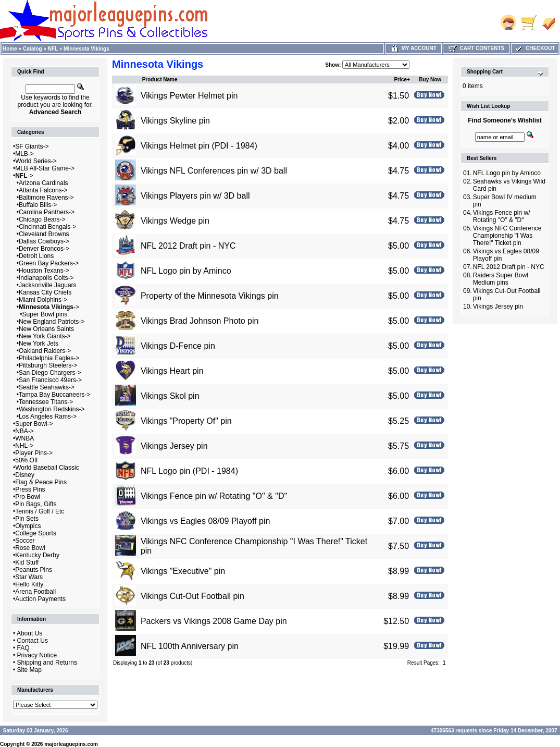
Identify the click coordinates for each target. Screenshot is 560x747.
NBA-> (24, 431)
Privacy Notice (37, 655)
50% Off (26, 460)
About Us (29, 633)
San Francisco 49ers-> (50, 380)
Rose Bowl (30, 548)
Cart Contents (476, 48)
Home (10, 49)
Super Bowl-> (34, 424)
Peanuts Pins (34, 570)
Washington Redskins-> (52, 409)
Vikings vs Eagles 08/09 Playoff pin (205, 521)
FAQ (23, 648)
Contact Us (33, 641)
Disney (25, 475)
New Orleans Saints (46, 329)
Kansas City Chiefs (45, 292)
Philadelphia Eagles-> (49, 358)
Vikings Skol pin (170, 396)
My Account (413, 48)
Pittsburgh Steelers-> (48, 365)
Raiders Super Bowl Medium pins (501, 279)
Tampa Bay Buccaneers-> (55, 395)
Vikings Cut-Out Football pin (192, 596)
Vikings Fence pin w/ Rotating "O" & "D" (214, 496)
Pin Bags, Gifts (36, 504)
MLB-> (24, 154)
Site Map (29, 670)
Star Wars (29, 577)
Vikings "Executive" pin (183, 571)
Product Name (160, 79)
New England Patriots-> (52, 322)
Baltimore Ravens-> (46, 198)
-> (24, 176)
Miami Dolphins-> (43, 300)
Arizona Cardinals (43, 183)
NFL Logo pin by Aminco (186, 271)
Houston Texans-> (44, 271)
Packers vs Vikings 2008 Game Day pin (214, 621)
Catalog (33, 49)
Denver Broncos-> (44, 249)
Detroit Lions (36, 256)
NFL (53, 49)
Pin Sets (27, 519)
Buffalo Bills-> (38, 205)
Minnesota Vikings (86, 49)
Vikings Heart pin (172, 371)
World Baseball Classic (47, 468)
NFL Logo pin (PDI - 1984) (189, 471)
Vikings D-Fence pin (178, 346)
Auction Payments (40, 599)
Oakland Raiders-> (45, 351)
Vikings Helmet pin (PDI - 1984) (199, 146)
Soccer (25, 541)
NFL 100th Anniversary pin (190, 646)
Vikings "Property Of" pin (186, 421)
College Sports (36, 533)
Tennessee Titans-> (46, 402)
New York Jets (39, 344)
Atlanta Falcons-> (43, 190)
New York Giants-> (45, 336)
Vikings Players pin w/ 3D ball (195, 196)
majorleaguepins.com (71, 744)
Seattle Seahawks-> (47, 387)
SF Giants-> (32, 146)
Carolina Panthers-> (47, 212)
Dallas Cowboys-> (44, 241)
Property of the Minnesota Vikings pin (210, 296)
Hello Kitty (29, 584)
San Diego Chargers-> (50, 373)
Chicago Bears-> (42, 219)
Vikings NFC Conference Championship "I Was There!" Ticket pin (507, 236)
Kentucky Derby (37, 555)
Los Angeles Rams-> (48, 417)
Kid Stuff (27, 562)
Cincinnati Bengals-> (47, 227)
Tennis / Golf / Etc (40, 511)
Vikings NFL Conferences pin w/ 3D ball (214, 171)
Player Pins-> (34, 453)
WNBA (24, 438)
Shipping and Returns (47, 663)
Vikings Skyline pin (175, 121)
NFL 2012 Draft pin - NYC (188, 246)
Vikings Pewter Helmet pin (189, 96)
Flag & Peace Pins (41, 482)
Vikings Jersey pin (174, 446)
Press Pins (30, 489)
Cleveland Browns (44, 234)
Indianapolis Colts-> (46, 278)
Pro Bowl (28, 497)
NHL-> (24, 446)
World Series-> (36, 161)
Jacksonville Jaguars (48, 285)
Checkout (534, 48)
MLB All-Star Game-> (45, 168)
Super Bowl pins (45, 314)
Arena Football (35, 592)
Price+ (402, 79)
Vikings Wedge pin (175, 221)
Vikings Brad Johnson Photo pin (200, 321)
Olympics (28, 526)
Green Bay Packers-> (49, 263)
